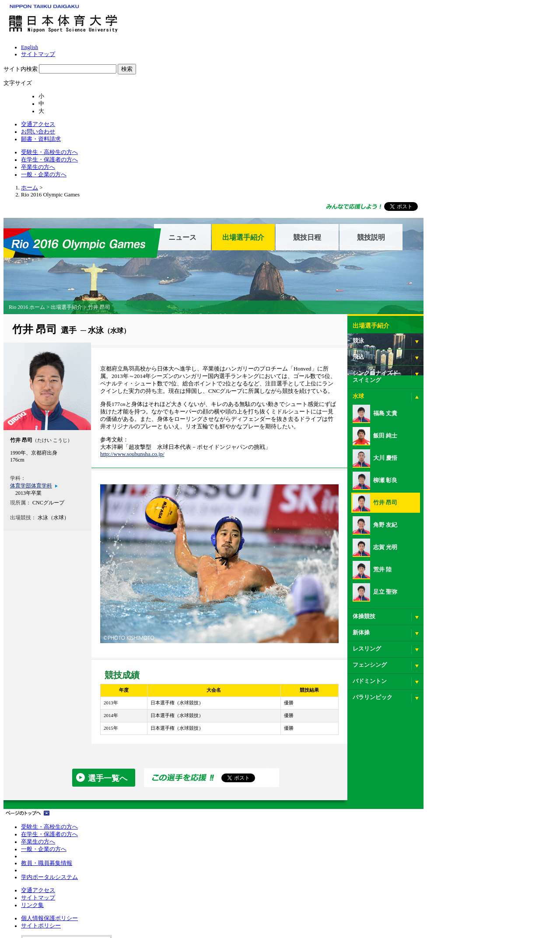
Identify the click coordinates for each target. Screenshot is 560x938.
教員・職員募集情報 (98, 829)
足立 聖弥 (442, 488)
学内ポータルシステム (101, 847)
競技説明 (437, 133)
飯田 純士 (442, 332)
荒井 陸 (439, 465)
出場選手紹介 (310, 133)
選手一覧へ (174, 689)
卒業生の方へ (416, 39)
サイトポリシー (238, 791)
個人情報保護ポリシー (246, 780)
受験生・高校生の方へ (290, 39)
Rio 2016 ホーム (94, 203)
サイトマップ (309, 10)
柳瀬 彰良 (442, 376)
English (280, 10)
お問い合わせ (430, 26)
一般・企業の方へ (467, 39)
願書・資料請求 (473, 26)
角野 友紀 (442, 421)
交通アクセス (391, 26)
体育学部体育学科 (98, 382)
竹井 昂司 (442, 399)
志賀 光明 (442, 443)
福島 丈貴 (442, 309)
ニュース (249, 133)
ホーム (80, 89)
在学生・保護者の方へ (359, 39)
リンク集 (168, 801)
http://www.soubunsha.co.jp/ (201, 362)
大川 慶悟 (442, 354)
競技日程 (374, 133)
